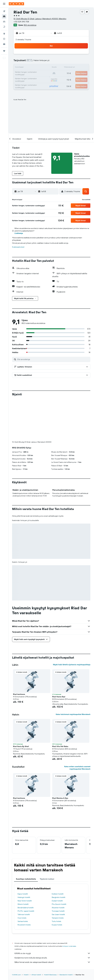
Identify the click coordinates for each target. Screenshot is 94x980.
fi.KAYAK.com (16, 934)
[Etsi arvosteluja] (53, 359)
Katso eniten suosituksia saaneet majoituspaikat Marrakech (77, 727)
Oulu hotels (22, 877)
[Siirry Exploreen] (4, 34)
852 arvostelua (30, 25)
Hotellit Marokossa (50, 934)
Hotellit (26, 934)
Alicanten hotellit (58, 867)
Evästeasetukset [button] (18, 247)
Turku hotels (56, 881)
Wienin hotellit (23, 864)
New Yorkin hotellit (25, 860)
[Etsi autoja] (4, 22)
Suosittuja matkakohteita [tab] (26, 838)
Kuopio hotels (57, 884)
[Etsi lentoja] (4, 11)
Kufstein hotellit (58, 853)
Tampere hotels (58, 877)
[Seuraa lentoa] (4, 39)
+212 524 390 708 (21, 22)
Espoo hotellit (23, 853)
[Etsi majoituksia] (4, 16)
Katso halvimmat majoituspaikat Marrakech (73, 674)
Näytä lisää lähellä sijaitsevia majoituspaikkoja (72, 624)
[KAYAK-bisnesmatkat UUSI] (4, 44)
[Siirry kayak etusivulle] (16, 4)
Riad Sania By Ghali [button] (21, 706)
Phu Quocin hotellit (59, 864)
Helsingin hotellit (24, 857)
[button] (4, 4)
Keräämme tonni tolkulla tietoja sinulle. (52, 917)
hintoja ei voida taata (69, 905)
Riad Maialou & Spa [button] (60, 757)
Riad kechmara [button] (19, 654)
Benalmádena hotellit (26, 867)
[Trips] (4, 51)
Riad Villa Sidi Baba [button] (60, 706)
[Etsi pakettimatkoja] (4, 27)
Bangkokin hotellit (59, 857)
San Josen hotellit (58, 874)
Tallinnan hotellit (24, 874)
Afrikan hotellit (36, 934)
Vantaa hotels (23, 881)
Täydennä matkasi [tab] (47, 838)
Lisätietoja (19, 233)
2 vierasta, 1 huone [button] (23, 39)
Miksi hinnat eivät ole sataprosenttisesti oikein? (52, 921)
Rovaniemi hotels (24, 884)
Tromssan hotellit (58, 870)
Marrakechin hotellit (66, 934)
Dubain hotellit (57, 860)
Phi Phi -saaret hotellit (26, 870)
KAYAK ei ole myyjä (52, 913)
